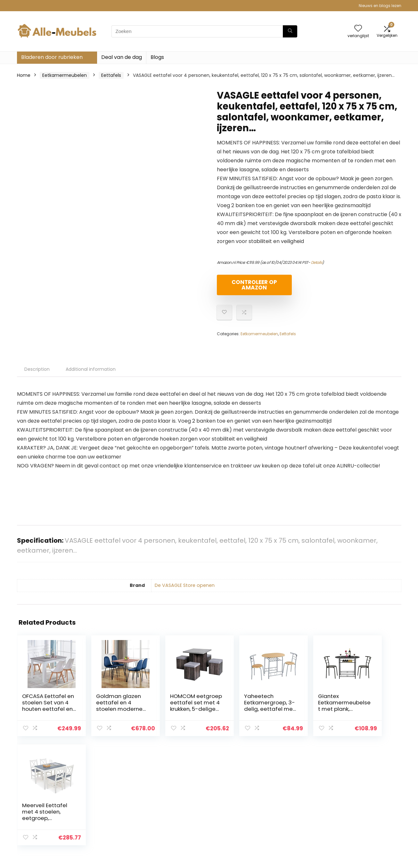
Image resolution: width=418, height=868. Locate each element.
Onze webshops (299, 819)
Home (24, 75)
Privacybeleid (358, 792)
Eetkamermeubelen (65, 75)
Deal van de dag (122, 57)
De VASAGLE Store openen (185, 585)
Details (317, 262)
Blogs (157, 57)
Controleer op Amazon (254, 285)
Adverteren (293, 828)
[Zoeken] (290, 31)
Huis (285, 792)
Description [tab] (37, 369)
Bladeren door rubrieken (52, 57)
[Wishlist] (358, 29)
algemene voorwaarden (370, 801)
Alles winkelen (296, 801)
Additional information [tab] (91, 369)
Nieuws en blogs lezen (380, 6)
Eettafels (111, 75)
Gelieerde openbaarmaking (363, 813)
